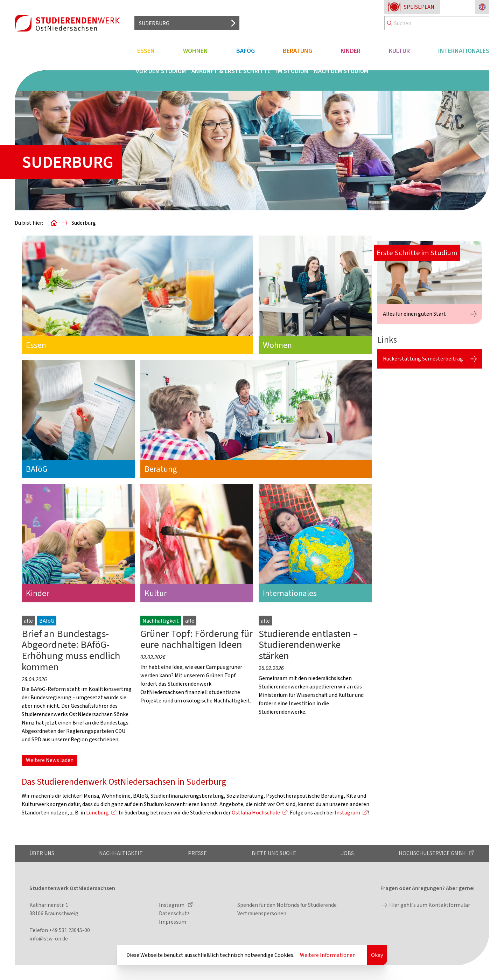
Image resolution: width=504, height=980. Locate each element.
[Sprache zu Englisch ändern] (482, 7)
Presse (197, 853)
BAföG (246, 51)
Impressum (173, 922)
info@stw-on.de (49, 939)
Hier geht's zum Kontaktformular (430, 905)
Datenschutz (174, 913)
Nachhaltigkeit (121, 853)
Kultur (399, 51)
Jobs (348, 853)
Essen (146, 51)
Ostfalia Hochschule (256, 813)
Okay (377, 955)
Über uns (42, 853)
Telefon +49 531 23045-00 (60, 930)
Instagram (347, 813)
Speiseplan (419, 7)
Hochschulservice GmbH (433, 853)
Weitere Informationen (328, 955)
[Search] (437, 23)
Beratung (297, 51)
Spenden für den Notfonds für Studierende (287, 905)
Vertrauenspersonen (262, 913)
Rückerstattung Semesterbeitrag (423, 359)
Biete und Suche (274, 853)
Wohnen (195, 51)
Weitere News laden (50, 760)
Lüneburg (97, 813)
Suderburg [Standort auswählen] (154, 23)
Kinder (351, 51)
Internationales (464, 51)
